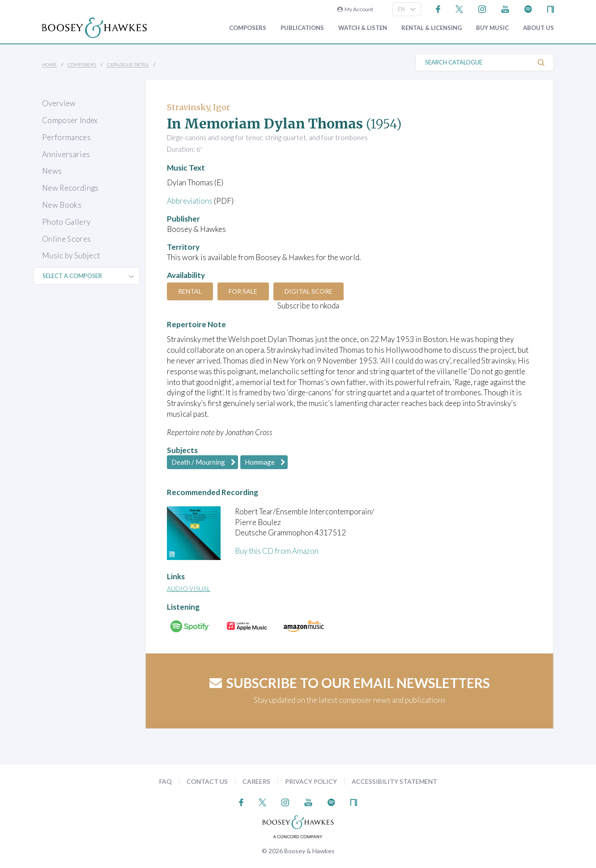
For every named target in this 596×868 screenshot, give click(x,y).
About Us (539, 28)
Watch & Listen (363, 28)
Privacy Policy (311, 781)
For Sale (244, 291)
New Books (62, 205)
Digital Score (310, 291)
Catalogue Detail (128, 64)
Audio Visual (189, 588)
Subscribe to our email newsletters (350, 683)
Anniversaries (66, 154)
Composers (248, 28)
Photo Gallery (66, 222)
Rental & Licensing (432, 28)
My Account (355, 9)
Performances (66, 137)
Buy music (492, 28)
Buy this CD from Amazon (277, 551)
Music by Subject (71, 255)
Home (49, 64)
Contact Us (207, 781)
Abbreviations (190, 201)
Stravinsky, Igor (198, 107)
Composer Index (70, 120)
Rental (190, 291)
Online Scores (66, 239)
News (52, 171)
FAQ (166, 781)
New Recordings (70, 188)
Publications (302, 28)
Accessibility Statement (394, 781)
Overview (59, 103)
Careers (256, 781)
